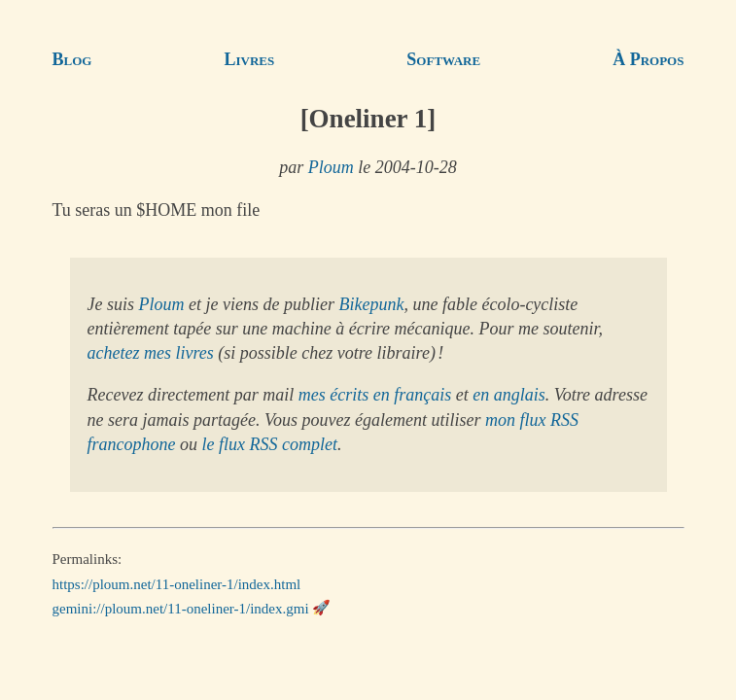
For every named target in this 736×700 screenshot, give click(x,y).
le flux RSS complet (269, 444)
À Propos (648, 59)
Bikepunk (371, 304)
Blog (72, 59)
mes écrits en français (375, 395)
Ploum (331, 167)
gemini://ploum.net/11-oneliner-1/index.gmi (181, 608)
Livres (250, 59)
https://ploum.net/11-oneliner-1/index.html (177, 583)
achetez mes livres (151, 353)
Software (443, 59)
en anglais (509, 395)
